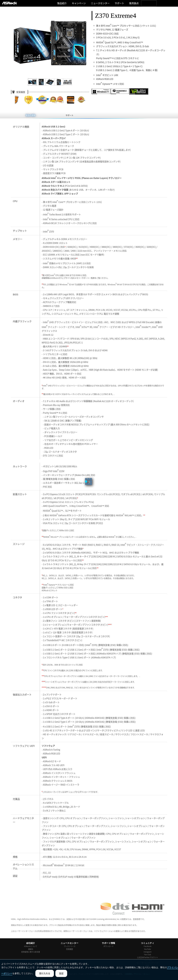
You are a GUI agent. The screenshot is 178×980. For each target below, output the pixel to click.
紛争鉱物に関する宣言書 (31, 952)
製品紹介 (62, 3)
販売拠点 (134, 3)
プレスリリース (70, 946)
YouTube (147, 949)
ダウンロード (108, 946)
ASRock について (31, 946)
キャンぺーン (79, 3)
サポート (119, 3)
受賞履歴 (70, 949)
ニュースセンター (100, 3)
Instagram (148, 952)
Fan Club (148, 955)
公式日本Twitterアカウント (148, 957)
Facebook (148, 946)
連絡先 (31, 949)
